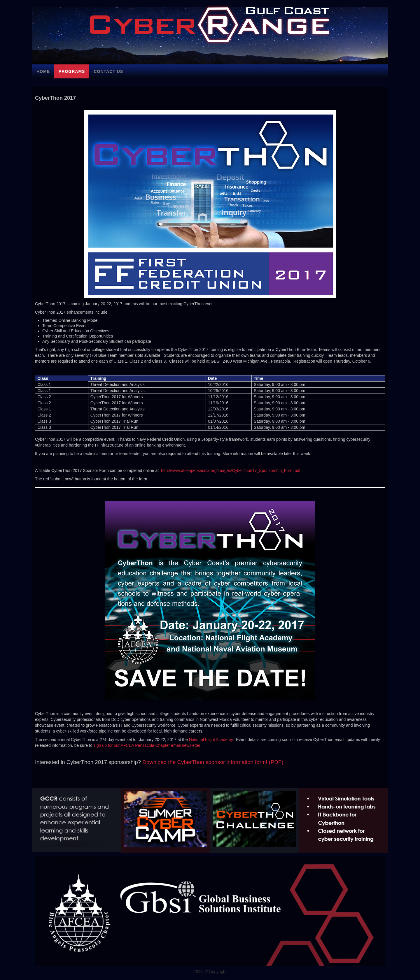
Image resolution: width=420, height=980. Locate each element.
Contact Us (108, 71)
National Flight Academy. (211, 740)
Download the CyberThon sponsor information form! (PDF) (213, 762)
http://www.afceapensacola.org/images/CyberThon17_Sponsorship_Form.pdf (231, 470)
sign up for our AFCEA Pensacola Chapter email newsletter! (148, 745)
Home (43, 71)
